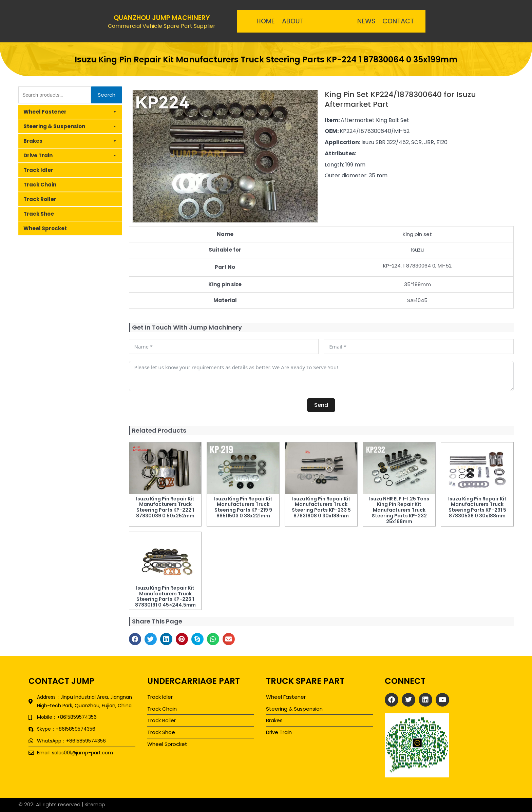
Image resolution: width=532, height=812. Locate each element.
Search (107, 95)
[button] (135, 639)
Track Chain (40, 185)
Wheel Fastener (70, 112)
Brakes (70, 141)
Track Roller (40, 199)
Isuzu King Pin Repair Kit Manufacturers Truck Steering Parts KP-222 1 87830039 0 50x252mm (165, 507)
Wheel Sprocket (45, 228)
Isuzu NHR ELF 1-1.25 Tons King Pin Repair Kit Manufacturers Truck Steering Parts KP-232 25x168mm (399, 510)
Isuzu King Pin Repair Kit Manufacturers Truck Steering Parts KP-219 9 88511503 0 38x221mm (243, 507)
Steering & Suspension (70, 126)
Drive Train (70, 156)
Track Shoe (39, 214)
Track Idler (38, 170)
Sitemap (95, 804)
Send (321, 405)
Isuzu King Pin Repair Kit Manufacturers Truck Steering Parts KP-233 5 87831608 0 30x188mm (321, 507)
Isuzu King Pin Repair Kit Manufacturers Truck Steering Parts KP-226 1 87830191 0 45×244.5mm (165, 596)
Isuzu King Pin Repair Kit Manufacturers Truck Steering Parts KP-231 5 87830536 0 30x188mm (477, 507)
